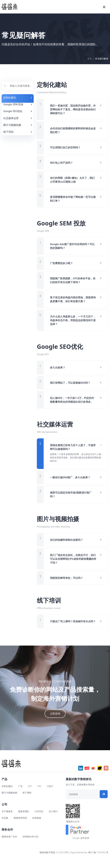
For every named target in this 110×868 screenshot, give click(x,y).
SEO (30, 794)
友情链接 (37, 825)
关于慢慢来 (7, 819)
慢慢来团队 (24, 819)
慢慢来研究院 (20, 825)
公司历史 (39, 819)
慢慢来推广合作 (9, 844)
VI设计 (50, 794)
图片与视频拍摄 (9, 800)
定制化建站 (7, 794)
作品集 (5, 825)
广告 (20, 794)
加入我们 (53, 819)
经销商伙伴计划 (30, 844)
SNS (39, 794)
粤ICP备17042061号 (98, 860)
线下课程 (27, 800)
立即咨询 (55, 721)
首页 (90, 59)
